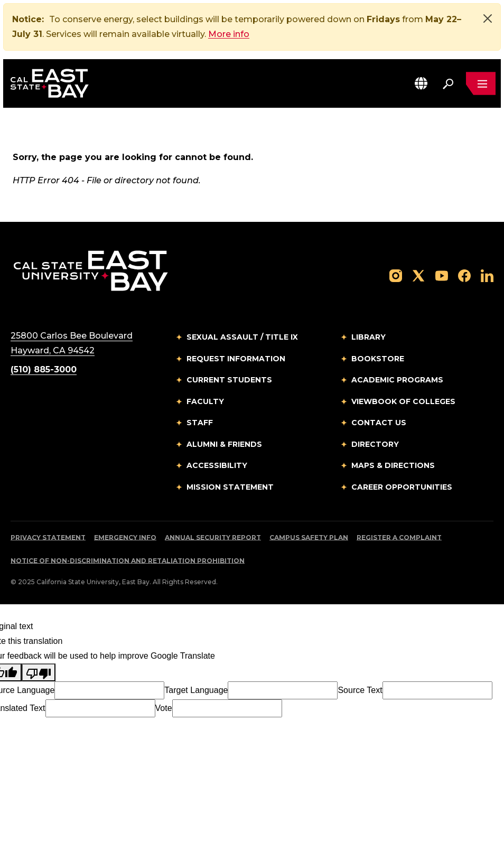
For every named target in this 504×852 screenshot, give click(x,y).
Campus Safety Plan (309, 537)
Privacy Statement (48, 537)
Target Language (196, 690)
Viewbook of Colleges (403, 401)
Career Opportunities (402, 487)
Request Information (236, 359)
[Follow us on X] (418, 275)
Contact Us (379, 423)
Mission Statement (230, 487)
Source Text (360, 690)
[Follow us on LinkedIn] (487, 275)
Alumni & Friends (224, 444)
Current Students (229, 380)
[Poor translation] (39, 672)
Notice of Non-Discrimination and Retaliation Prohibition (128, 561)
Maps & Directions (393, 465)
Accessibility (217, 465)
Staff (200, 423)
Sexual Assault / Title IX (242, 337)
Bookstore (378, 359)
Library (368, 337)
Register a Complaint (399, 537)
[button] (421, 83)
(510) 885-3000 (44, 369)
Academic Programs (397, 380)
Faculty (205, 401)
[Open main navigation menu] (481, 83)
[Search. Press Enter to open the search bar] (448, 83)
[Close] (488, 18)
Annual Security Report (213, 537)
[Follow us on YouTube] (442, 275)
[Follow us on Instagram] (396, 275)
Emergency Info (125, 537)
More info (229, 34)
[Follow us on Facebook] (464, 275)
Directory (375, 444)
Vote (164, 708)
